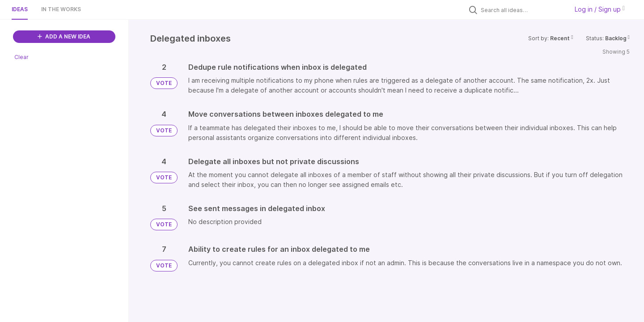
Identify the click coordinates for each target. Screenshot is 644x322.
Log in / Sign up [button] (600, 9)
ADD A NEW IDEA (64, 36)
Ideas (20, 9)
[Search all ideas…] (522, 10)
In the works (61, 9)
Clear (21, 57)
